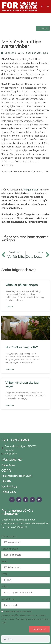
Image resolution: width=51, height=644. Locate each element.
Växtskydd (42, 53)
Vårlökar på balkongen (22, 285)
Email (4, 574)
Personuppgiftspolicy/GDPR (17, 476)
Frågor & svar (8, 465)
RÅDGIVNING (12, 460)
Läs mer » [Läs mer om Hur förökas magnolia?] (10, 369)
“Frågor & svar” (31, 190)
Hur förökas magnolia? (22, 347)
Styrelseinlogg (9, 487)
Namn (5, 561)
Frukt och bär (28, 53)
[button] (42, 7)
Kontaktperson (10, 549)
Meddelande (8, 599)
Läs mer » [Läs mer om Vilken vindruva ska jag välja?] (10, 405)
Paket (5, 587)
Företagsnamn (9, 536)
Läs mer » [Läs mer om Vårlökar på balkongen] (10, 307)
